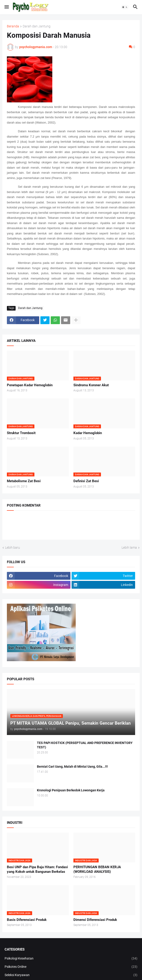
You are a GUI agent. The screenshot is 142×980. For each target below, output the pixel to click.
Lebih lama (129, 548)
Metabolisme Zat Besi (24, 481)
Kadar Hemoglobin (88, 433)
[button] (6, 7)
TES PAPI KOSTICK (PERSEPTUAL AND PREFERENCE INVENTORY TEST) (85, 745)
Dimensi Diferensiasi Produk (95, 920)
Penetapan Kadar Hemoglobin (30, 385)
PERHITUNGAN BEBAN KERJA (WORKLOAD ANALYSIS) (97, 869)
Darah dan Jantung (37, 26)
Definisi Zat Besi (86, 481)
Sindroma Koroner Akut (91, 385)
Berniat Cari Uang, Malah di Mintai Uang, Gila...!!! (72, 767)
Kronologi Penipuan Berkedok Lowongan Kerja (71, 790)
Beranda (13, 26)
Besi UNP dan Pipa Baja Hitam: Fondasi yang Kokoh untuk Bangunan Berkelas (37, 869)
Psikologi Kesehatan (71, 959)
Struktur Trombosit (21, 433)
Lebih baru (13, 548)
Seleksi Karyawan (71, 975)
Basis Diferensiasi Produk (27, 920)
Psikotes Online (71, 967)
